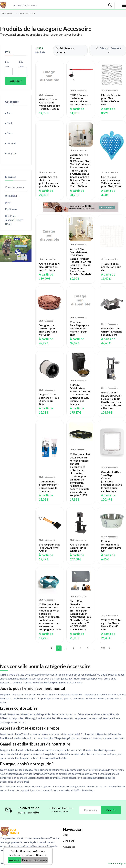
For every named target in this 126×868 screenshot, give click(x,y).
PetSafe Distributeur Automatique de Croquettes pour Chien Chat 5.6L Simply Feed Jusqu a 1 (80, 394)
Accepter (15, 860)
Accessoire (50, 95)
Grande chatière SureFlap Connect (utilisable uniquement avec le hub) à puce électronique (111, 481)
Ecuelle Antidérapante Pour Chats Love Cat (111, 546)
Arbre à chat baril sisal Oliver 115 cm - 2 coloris (49, 267)
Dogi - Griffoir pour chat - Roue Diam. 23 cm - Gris (49, 399)
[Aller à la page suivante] (109, 648)
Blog (65, 835)
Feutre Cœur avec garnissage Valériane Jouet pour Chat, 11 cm (111, 182)
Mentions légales (117, 863)
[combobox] (59, 5)
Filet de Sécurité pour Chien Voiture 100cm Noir (111, 100)
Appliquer (16, 81)
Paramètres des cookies (34, 860)
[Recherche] (59, 5)
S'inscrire (111, 810)
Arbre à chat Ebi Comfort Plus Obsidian (80, 548)
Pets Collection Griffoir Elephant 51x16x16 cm (111, 331)
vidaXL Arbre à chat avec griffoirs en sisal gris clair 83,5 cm (49, 182)
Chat (41, 95)
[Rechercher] (110, 5)
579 (103, 648)
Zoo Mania (7, 13)
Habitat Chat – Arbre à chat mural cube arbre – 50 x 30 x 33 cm (49, 104)
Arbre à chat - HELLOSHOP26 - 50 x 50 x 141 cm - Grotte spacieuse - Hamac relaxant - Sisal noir (112, 400)
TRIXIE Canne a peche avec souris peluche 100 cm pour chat (80, 100)
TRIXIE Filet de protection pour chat (111, 267)
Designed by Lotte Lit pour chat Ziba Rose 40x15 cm (48, 330)
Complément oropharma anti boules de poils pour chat (48, 486)
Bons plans (69, 841)
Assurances (69, 847)
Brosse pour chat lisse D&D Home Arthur (49, 548)
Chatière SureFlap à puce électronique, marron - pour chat (79, 328)
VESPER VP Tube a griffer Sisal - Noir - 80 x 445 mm (111, 625)
